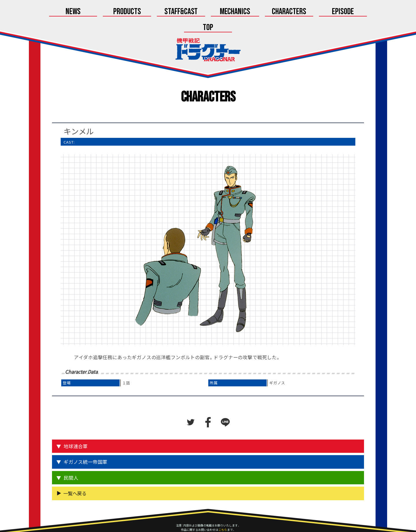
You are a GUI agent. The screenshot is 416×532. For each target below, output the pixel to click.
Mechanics (208, 12)
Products (111, 12)
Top (353, 12)
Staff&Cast (160, 12)
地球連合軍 (76, 431)
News (63, 12)
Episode (304, 12)
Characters (256, 12)
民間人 (71, 462)
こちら (223, 514)
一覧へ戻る (75, 478)
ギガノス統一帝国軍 (85, 446)
